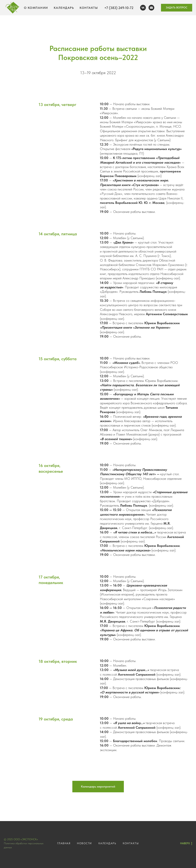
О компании (36, 8)
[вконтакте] (143, 8)
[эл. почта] (151, 8)
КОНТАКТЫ (131, 843)
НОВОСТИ (84, 843)
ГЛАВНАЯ (64, 843)
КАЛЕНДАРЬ (107, 843)
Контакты (89, 8)
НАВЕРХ (186, 843)
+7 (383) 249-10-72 (119, 8)
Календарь (64, 8)
